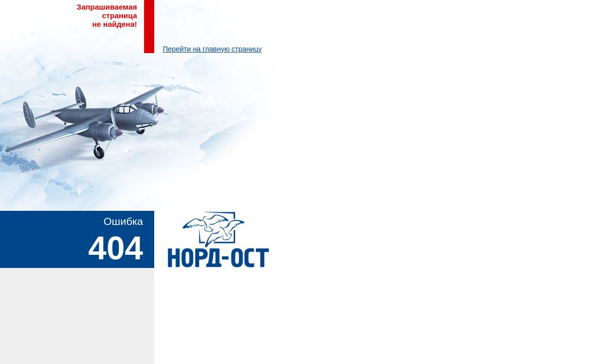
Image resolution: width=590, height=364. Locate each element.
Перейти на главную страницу (212, 49)
